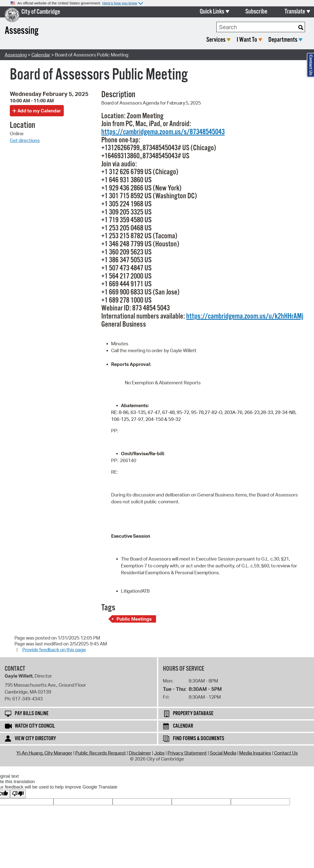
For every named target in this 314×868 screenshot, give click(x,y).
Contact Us (286, 753)
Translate (295, 12)
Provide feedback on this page (54, 650)
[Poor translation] (18, 794)
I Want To (247, 40)
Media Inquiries (255, 753)
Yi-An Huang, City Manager (44, 753)
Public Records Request (101, 753)
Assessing (16, 55)
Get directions (25, 140)
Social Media (223, 753)
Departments (283, 40)
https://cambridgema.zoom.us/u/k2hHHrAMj (245, 316)
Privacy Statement (187, 753)
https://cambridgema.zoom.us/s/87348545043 (163, 132)
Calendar (41, 55)
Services (216, 40)
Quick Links (212, 12)
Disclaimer (140, 753)
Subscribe (256, 12)
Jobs (159, 753)
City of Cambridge (41, 12)
